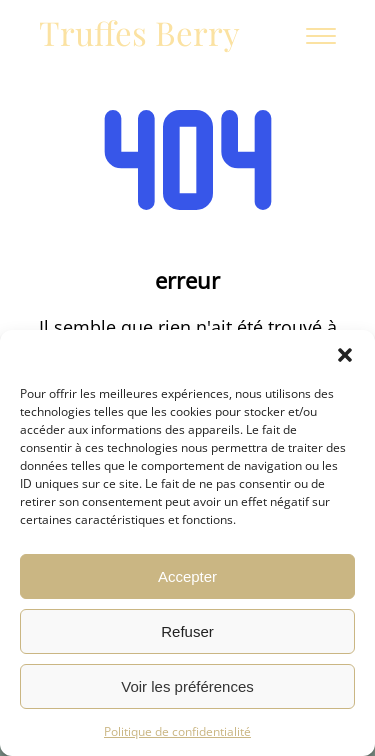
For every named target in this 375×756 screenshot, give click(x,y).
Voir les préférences (187, 686)
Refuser (187, 631)
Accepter (187, 576)
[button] (345, 355)
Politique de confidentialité (177, 731)
